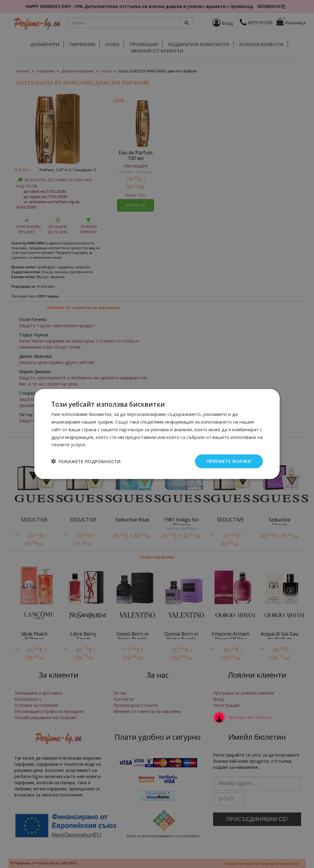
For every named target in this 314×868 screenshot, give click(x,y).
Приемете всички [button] (229, 461)
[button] (86, 461)
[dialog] (157, 434)
